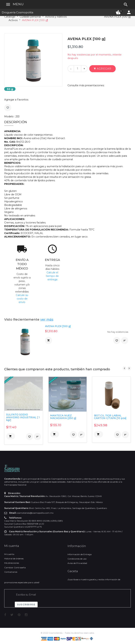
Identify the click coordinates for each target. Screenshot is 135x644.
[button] (102, 69)
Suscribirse (26, 604)
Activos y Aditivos (56, 17)
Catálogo (10, 17)
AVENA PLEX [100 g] (35, 20)
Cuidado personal (30, 17)
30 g (10, 89)
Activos (13, 20)
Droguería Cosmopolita (17, 12)
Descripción (16, 122)
